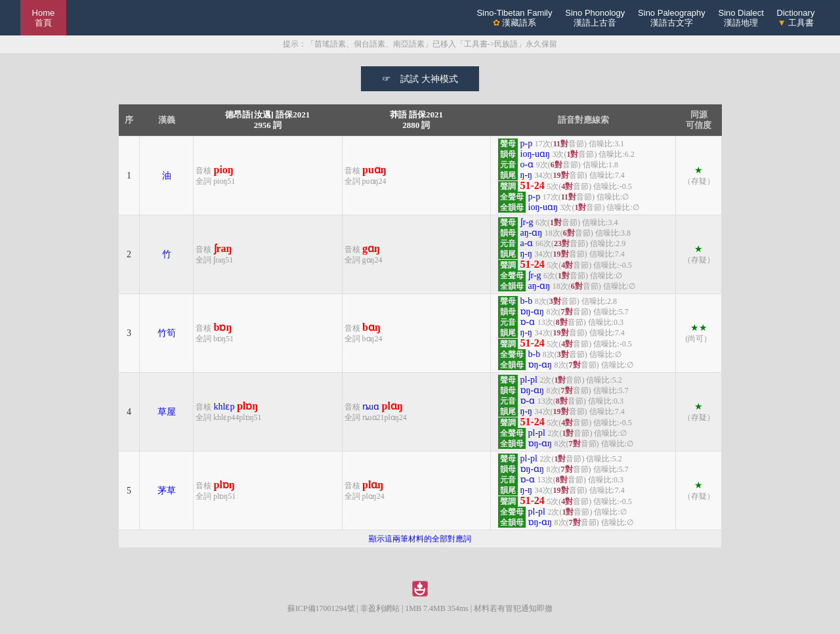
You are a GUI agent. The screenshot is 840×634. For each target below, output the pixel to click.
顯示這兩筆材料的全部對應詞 (420, 539)
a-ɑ (527, 243)
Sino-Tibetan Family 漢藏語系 (514, 18)
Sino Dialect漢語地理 (741, 18)
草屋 (167, 412)
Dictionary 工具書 (796, 18)
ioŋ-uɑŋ (535, 154)
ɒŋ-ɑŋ (533, 311)
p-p (527, 143)
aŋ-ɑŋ (532, 233)
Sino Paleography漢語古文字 (672, 18)
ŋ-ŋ (527, 175)
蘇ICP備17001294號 (321, 608)
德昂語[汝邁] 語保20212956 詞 (267, 120)
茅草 (167, 491)
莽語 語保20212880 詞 (416, 120)
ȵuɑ (371, 407)
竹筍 (167, 333)
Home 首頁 (44, 18)
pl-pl (529, 380)
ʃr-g (527, 222)
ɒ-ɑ (528, 322)
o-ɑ (527, 164)
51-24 (533, 185)
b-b (527, 301)
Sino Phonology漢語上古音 (595, 18)
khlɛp (224, 407)
